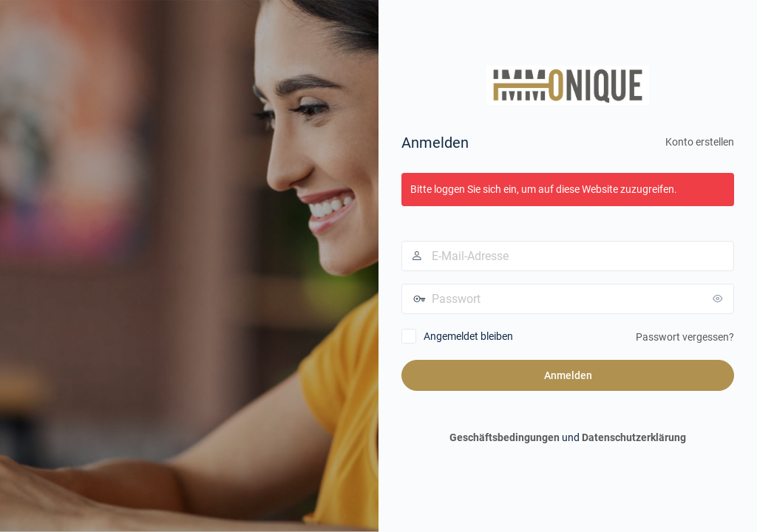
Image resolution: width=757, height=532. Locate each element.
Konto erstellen (700, 142)
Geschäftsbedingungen (505, 437)
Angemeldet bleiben (468, 336)
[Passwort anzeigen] (719, 299)
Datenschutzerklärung (634, 437)
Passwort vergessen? (685, 337)
